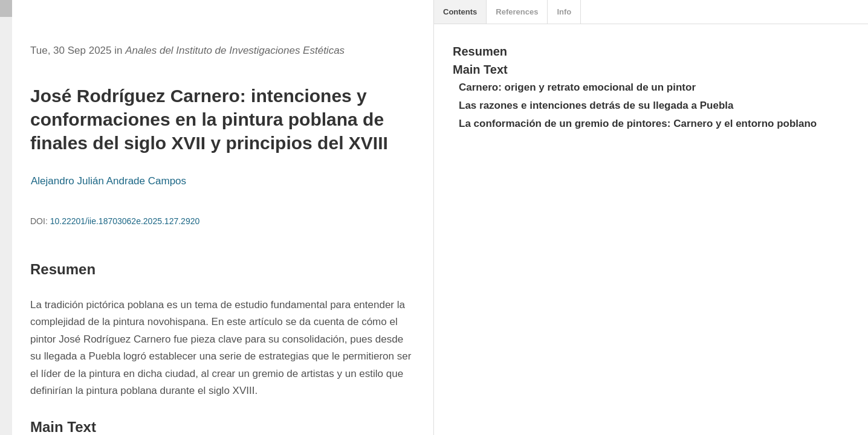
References (517, 12)
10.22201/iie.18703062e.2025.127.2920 (125, 221)
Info (564, 12)
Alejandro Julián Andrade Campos (108, 181)
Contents (460, 12)
